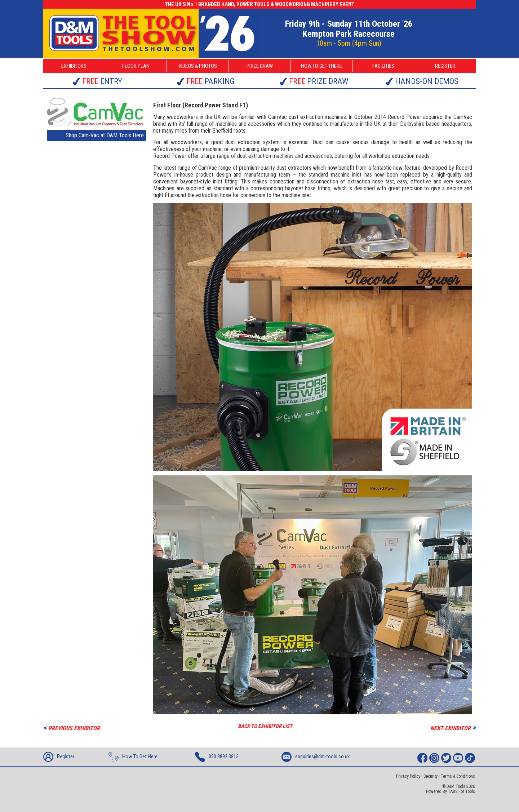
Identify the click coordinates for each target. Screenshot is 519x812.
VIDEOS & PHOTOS (198, 66)
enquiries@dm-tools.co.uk (316, 757)
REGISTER (445, 66)
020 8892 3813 (217, 757)
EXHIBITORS (74, 66)
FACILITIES (383, 66)
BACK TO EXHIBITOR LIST (265, 726)
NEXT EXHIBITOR (453, 727)
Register (59, 757)
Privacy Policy (408, 776)
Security (431, 776)
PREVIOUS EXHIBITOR (72, 727)
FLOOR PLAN (136, 66)
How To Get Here (133, 757)
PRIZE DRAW (260, 66)
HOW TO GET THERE (321, 66)
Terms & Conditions (458, 776)
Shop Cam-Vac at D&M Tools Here (105, 135)
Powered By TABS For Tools (451, 791)
